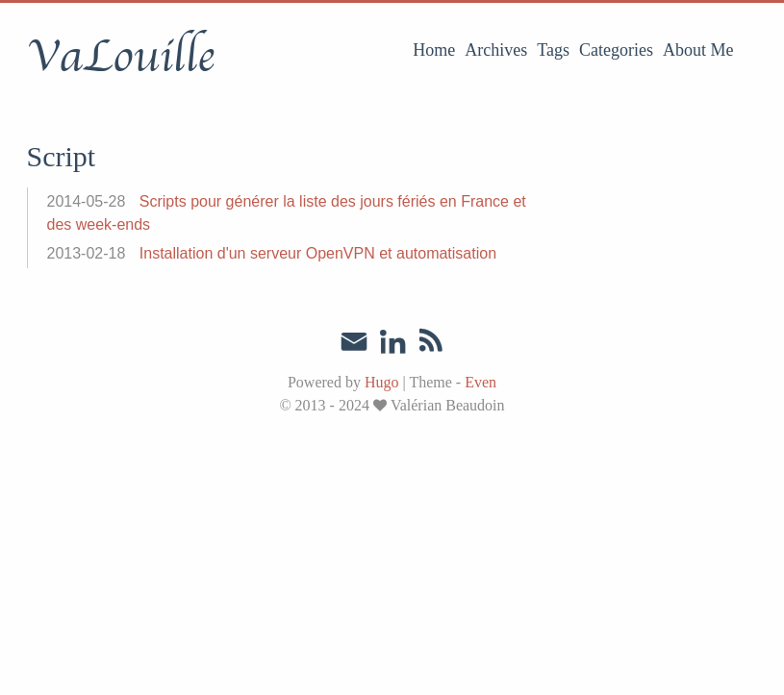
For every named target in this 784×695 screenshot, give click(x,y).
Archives (496, 50)
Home (434, 50)
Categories (616, 50)
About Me (698, 50)
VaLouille (121, 57)
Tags (553, 50)
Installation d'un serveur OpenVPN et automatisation (318, 253)
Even (481, 382)
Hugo (382, 382)
